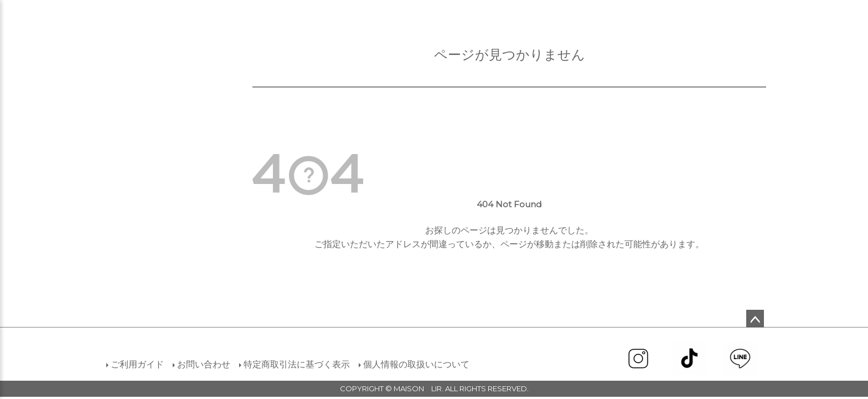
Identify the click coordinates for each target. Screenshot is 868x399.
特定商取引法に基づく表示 (297, 364)
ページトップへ (755, 319)
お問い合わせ (204, 364)
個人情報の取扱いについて (416, 364)
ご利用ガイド (137, 364)
